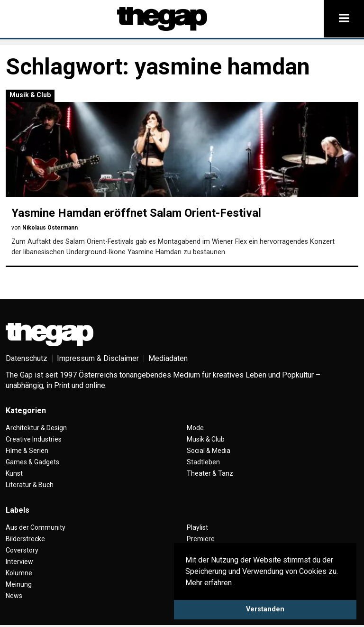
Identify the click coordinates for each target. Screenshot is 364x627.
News (14, 596)
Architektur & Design (36, 428)
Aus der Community (36, 527)
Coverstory (22, 550)
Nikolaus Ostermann (50, 228)
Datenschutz (27, 358)
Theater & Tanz (210, 473)
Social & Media (209, 451)
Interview (19, 562)
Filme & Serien (27, 451)
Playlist (197, 527)
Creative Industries (34, 439)
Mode (195, 428)
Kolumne (19, 573)
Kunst (14, 473)
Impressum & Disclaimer (98, 358)
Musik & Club (30, 95)
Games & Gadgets (32, 462)
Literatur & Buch (30, 485)
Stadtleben (203, 462)
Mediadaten (168, 358)
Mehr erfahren (209, 583)
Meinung (19, 584)
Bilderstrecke (25, 539)
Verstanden (265, 609)
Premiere (201, 539)
